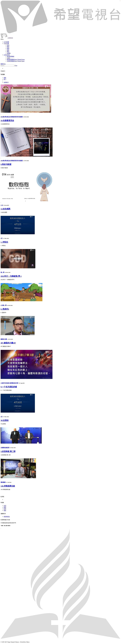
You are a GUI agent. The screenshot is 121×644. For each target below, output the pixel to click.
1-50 (2, 205)
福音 (5, 510)
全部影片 (6, 82)
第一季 (2, 272)
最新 (5, 78)
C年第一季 (4, 305)
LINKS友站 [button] (7, 55)
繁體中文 (3, 64)
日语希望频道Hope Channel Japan (16, 61)
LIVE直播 (6, 42)
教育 (5, 507)
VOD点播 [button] (6, 44)
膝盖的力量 (4, 339)
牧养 (5, 509)
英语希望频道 (10, 56)
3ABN (8, 58)
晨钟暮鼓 (3, 482)
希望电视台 (7, 517)
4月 (2, 238)
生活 (5, 506)
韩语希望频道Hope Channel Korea (16, 59)
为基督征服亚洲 (5, 448)
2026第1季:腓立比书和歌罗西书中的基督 (12, 117)
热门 (5, 79)
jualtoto (120, 1)
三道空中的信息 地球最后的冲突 (9, 383)
